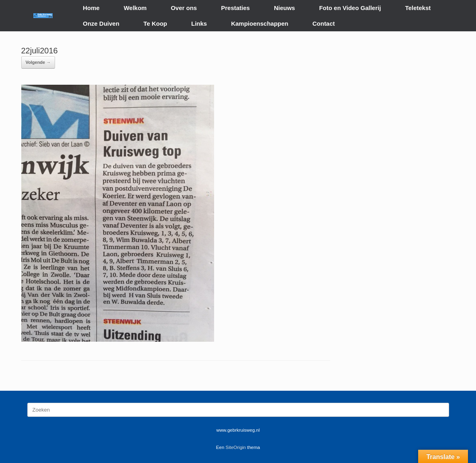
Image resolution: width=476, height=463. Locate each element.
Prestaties (235, 8)
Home (91, 8)
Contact (324, 23)
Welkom (135, 8)
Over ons (184, 8)
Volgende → (38, 62)
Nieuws (285, 8)
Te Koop (155, 23)
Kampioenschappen (260, 23)
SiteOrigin (236, 447)
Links (199, 23)
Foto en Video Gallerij (350, 8)
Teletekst (418, 8)
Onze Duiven (101, 23)
